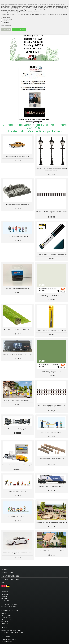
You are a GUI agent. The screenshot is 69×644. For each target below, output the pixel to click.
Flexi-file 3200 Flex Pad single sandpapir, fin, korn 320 (52, 330)
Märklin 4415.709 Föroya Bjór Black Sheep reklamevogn (17, 355)
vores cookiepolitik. (21, 10)
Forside (5, 569)
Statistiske (6, 23)
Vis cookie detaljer (6, 25)
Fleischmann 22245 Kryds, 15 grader (17, 429)
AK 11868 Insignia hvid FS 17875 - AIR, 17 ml (52, 296)
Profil (5, 582)
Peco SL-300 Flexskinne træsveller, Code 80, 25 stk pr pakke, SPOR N (52, 406)
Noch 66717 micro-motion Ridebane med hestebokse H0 (52, 522)
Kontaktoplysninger (11, 576)
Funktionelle (7, 21)
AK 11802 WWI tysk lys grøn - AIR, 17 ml (52, 372)
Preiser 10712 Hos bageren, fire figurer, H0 (52, 432)
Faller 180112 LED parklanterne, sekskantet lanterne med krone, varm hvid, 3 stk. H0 (52, 169)
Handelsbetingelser (11, 579)
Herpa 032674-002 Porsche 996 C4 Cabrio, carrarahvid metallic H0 (17, 553)
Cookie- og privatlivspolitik (9, 639)
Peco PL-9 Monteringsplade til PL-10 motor (17, 288)
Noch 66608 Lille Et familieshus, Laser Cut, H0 (52, 551)
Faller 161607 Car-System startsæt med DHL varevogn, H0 (17, 465)
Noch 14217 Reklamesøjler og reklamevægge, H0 (17, 400)
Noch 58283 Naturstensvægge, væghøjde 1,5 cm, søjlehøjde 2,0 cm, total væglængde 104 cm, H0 (52, 459)
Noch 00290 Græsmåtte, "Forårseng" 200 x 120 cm (17, 330)
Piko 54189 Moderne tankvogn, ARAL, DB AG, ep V (52, 487)
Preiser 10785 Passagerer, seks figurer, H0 (17, 237)
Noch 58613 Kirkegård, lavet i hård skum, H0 (17, 204)
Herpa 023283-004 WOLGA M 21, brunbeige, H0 (17, 156)
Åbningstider (8, 573)
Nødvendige (6, 17)
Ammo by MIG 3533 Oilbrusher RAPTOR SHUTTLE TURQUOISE (52, 254)
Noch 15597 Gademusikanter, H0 (17, 492)
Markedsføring (7, 19)
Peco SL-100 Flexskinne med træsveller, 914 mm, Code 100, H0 (52, 212)
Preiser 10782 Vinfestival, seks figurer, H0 (17, 517)
